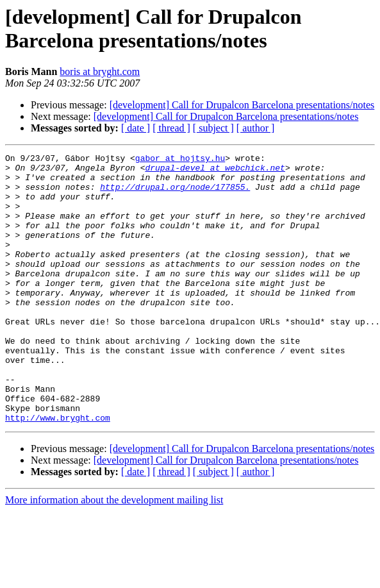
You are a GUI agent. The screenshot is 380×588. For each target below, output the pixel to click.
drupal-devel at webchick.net (215, 171)
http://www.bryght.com (58, 471)
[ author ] (256, 128)
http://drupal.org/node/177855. (175, 194)
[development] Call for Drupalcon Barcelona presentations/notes (242, 105)
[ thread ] (171, 128)
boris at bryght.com (100, 71)
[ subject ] (213, 128)
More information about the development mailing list (114, 554)
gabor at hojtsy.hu (180, 160)
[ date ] (136, 128)
